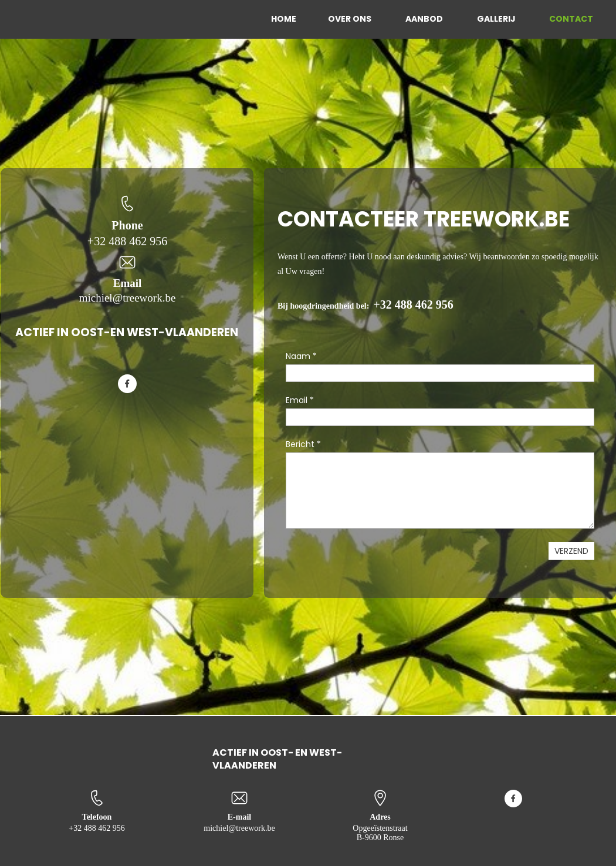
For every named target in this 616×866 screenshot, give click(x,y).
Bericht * (303, 444)
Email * (300, 400)
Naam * (301, 356)
